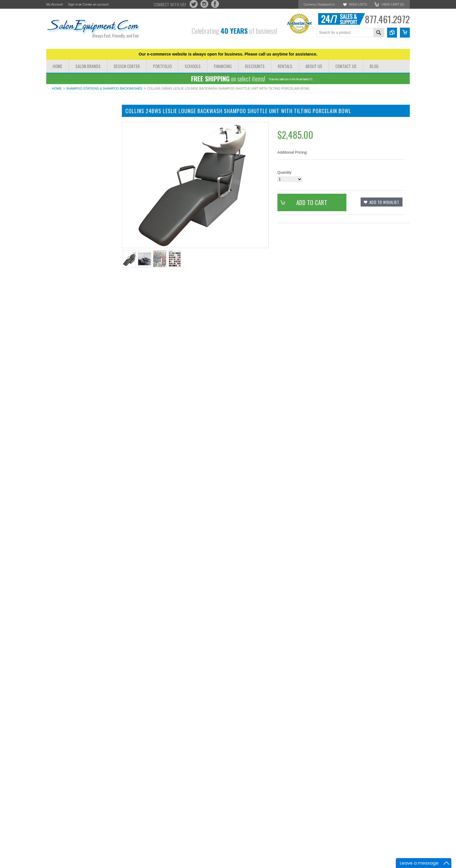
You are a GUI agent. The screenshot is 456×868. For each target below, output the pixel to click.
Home (57, 88)
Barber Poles (57, 267)
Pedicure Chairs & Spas (66, 134)
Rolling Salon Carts (62, 237)
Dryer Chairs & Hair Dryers (69, 119)
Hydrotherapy (58, 193)
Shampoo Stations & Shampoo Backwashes (104, 88)
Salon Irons (56, 232)
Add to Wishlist (64, 437)
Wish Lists (358, 4)
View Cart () (393, 4)
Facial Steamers (60, 208)
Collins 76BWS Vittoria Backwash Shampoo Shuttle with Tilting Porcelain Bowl (81, 609)
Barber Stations (59, 163)
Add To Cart (84, 426)
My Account (55, 4)
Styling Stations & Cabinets (69, 158)
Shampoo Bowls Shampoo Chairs (74, 153)
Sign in (73, 4)
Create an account (95, 4)
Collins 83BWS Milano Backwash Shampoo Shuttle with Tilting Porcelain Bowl (81, 715)
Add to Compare (98, 437)
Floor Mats (55, 262)
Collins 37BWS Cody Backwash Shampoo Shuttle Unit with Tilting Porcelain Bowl (81, 399)
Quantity (284, 172)
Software (54, 271)
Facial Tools (56, 212)
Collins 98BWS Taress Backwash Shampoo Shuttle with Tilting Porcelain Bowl (81, 820)
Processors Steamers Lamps (71, 217)
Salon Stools (57, 242)
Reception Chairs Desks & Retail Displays (74, 180)
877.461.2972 (387, 19)
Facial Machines (60, 203)
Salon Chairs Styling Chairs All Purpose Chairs (79, 127)
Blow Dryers (56, 227)
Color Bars (55, 188)
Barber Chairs (58, 148)
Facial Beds (56, 198)
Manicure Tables (60, 144)
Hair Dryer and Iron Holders (69, 247)
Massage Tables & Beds (66, 139)
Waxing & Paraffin (61, 252)
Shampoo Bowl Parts (64, 257)
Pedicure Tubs (58, 222)
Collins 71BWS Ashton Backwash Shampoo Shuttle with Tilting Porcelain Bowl (81, 504)
